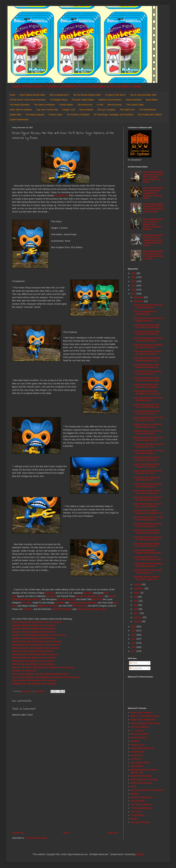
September (139, 588)
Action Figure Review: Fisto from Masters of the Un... (148, 319)
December (139, 297)
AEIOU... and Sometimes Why (145, 716)
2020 (134, 627)
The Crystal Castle (135, 105)
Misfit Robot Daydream (141, 776)
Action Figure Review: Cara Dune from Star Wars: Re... (147, 406)
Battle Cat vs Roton (48, 606)
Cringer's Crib (69, 110)
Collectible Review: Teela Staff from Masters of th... (147, 571)
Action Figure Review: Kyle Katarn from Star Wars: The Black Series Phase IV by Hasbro (153, 177)
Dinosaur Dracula (139, 737)
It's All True (136, 759)
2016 (134, 643)
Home (12, 95)
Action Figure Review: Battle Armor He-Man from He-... (146, 545)
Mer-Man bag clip (66, 599)
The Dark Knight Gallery (83, 100)
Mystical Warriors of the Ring (144, 779)
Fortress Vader (56, 115)
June (136, 601)
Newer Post (18, 833)
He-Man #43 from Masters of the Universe (34, 638)
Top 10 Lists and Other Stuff (143, 95)
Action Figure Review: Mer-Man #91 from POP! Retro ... (148, 339)
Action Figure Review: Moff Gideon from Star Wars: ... (146, 386)
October (138, 584)
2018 (134, 635)
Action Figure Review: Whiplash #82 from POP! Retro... (148, 346)
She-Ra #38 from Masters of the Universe (33, 664)
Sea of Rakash (86, 110)
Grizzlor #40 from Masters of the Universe (33, 632)
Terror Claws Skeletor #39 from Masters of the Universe (41, 674)
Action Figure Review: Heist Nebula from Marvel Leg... (146, 366)
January (138, 621)
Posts (134, 663)
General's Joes (138, 745)
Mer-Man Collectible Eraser (90, 596)
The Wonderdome (148, 110)
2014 (134, 651)
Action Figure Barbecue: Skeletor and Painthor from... (148, 552)
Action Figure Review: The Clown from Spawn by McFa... (148, 558)
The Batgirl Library (59, 100)
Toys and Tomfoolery (140, 822)
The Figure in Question (141, 804)
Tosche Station (66, 105)
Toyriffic (134, 819)
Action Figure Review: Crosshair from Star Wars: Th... (148, 445)
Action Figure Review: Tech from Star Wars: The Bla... (148, 452)
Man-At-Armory (115, 105)
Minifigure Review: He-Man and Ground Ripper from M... (148, 439)
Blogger (140, 854)
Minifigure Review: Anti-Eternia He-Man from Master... (147, 432)
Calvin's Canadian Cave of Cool (145, 723)
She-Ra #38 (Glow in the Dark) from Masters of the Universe (43, 667)
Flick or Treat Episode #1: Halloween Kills (145, 313)
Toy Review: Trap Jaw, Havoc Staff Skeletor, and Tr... (147, 479)
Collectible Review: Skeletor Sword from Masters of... (146, 578)
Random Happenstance (142, 797)
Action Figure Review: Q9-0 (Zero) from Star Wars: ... (146, 459)
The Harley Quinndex (20, 105)
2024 (134, 281)
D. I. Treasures (137, 730)
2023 (134, 286)
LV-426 (100, 105)
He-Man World (137, 752)
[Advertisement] (65, 806)
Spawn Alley (15, 115)
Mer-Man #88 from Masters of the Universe (34, 658)
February (138, 617)
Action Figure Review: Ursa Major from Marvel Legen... (147, 379)
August (137, 593)
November (139, 301)
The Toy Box (136, 812)
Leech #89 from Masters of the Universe (33, 651)
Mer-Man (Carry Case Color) (92, 609)
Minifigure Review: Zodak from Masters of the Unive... (147, 426)
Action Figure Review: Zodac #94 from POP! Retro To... (147, 333)
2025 (134, 277)
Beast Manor (152, 100)
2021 (134, 294)
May (136, 605)
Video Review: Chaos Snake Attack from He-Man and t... (147, 532)
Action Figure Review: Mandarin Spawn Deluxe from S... (148, 565)
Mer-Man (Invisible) (62, 609)
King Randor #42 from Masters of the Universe (36, 645)
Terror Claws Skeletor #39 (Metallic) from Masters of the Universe (46, 677)
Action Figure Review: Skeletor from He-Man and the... (147, 485)
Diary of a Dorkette (139, 734)
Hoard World (136, 755)
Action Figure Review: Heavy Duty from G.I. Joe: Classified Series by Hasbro (153, 255)
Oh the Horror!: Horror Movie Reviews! (28, 100)
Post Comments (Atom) (36, 838)
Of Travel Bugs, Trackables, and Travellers (114, 115)
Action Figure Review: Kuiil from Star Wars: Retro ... (148, 399)
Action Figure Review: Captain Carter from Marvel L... (147, 373)
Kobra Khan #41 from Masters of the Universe (36, 648)
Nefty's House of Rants (141, 783)
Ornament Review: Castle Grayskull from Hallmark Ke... (148, 512)
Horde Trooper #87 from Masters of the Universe (37, 641)
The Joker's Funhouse (44, 105)
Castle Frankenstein (19, 120)
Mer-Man (50, 593)
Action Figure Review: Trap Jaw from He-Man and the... (148, 518)
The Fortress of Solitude (78, 115)
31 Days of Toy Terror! (115, 95)
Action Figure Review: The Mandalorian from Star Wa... (147, 392)
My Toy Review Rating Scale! (87, 95)
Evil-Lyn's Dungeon (107, 110)
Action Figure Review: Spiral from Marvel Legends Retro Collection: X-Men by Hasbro (153, 193)
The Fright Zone (127, 110)
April (136, 609)
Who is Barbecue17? (59, 95)
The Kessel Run (85, 105)
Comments (136, 668)
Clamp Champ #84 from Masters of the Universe (37, 622)
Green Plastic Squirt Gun (142, 748)
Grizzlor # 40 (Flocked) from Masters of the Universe (39, 635)
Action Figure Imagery (141, 713)
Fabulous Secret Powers (110, 100)
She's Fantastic (138, 801)
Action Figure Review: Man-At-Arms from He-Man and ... (147, 492)
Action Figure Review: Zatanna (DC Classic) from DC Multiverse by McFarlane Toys (153, 208)
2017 (134, 639)
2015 (134, 647)
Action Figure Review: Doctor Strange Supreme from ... (147, 359)
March (137, 613)
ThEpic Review (138, 815)
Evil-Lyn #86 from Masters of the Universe (34, 628)
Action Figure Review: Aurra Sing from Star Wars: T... (146, 465)
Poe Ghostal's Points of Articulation (147, 790)
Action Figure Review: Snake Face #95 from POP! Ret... (147, 326)
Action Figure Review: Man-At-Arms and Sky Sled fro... (147, 505)
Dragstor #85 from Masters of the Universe (34, 625)
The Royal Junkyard (35, 115)
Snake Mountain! (134, 100)
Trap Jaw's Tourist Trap (47, 110)
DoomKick (135, 741)
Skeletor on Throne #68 (24, 671)
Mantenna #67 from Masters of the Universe (35, 654)
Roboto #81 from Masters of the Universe (33, 661)
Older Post (113, 833)
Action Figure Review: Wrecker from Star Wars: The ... (148, 472)
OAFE (133, 787)
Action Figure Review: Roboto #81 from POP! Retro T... (147, 353)
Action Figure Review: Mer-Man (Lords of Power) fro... (148, 306)
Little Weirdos (137, 766)
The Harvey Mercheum (141, 808)
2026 (134, 273)
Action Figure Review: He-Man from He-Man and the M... (147, 499)
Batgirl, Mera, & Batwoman (143, 720)
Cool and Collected (139, 727)
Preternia (135, 794)
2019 (134, 631)
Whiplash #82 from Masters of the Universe (34, 684)
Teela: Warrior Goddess (21, 110)
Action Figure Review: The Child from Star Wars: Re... (148, 419)
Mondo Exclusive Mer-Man (83, 603)
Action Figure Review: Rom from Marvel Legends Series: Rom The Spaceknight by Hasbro (153, 240)
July (136, 597)
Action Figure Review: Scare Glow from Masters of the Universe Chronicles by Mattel (153, 224)
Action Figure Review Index (32, 95)
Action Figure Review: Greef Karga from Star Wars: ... (146, 412)
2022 (134, 290)
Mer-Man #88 (62, 195)
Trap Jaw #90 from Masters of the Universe (34, 680)
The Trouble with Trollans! (150, 115)
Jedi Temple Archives (140, 763)
